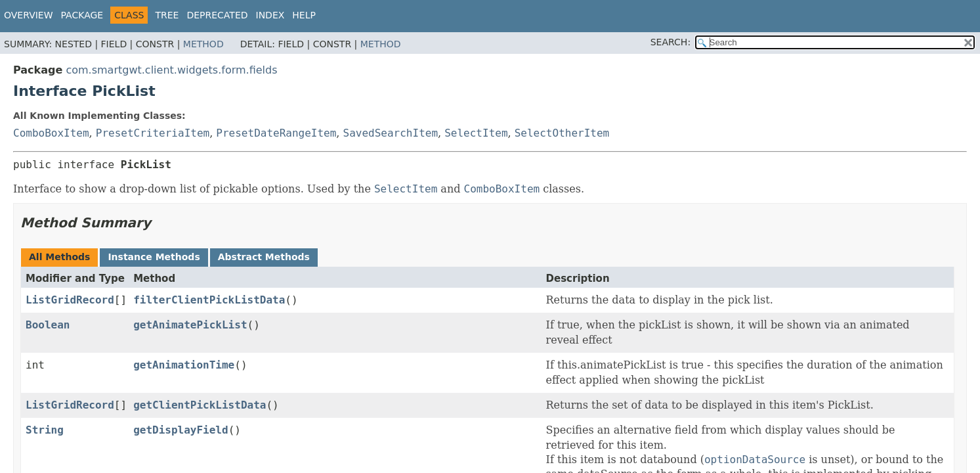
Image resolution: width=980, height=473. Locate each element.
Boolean (48, 325)
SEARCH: (671, 42)
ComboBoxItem (51, 133)
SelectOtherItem (562, 133)
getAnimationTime (184, 365)
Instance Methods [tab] (154, 257)
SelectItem (476, 133)
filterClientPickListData (209, 300)
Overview (29, 15)
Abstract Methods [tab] (264, 257)
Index (270, 15)
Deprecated (217, 15)
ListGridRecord (70, 300)
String (45, 430)
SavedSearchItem (391, 133)
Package (82, 15)
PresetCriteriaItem (153, 133)
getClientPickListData (200, 405)
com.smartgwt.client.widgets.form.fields (171, 70)
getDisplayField (181, 430)
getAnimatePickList (190, 325)
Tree (167, 15)
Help (304, 15)
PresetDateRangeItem (276, 133)
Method (203, 44)
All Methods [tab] (59, 257)
